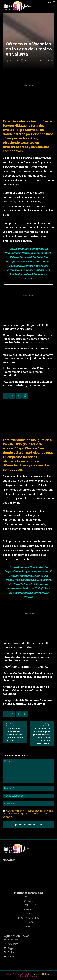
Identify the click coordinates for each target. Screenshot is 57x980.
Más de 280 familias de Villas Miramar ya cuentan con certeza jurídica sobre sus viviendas (28, 358)
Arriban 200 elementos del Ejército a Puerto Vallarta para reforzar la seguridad (26, 372)
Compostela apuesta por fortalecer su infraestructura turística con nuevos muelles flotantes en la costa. (27, 339)
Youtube (12, 957)
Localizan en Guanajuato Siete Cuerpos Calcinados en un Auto (15, 735)
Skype (11, 948)
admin (14, 60)
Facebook (13, 940)
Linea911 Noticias (41, 974)
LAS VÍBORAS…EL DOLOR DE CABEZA (25, 349)
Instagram (13, 944)
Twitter (11, 952)
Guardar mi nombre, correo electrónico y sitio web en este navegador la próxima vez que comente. (28, 814)
